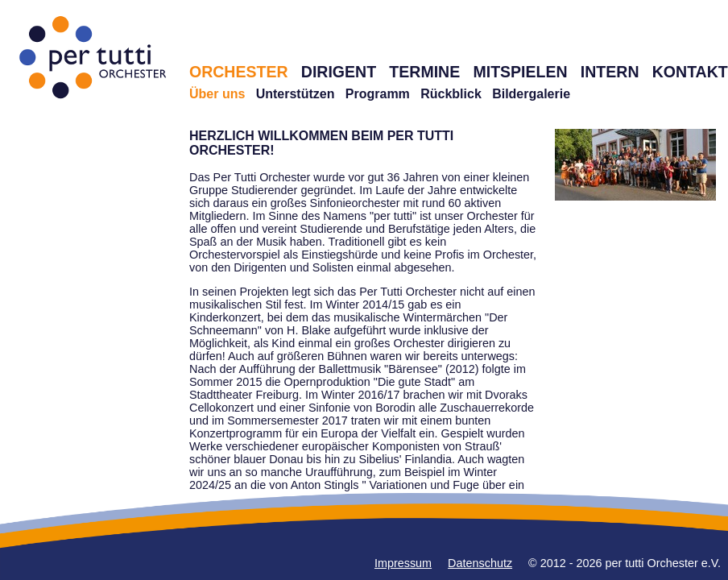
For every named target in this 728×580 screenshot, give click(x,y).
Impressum (403, 563)
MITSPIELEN (520, 72)
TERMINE (424, 72)
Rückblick (451, 94)
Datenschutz (480, 563)
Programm (378, 94)
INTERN (610, 72)
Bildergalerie (531, 94)
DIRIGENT (339, 72)
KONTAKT (690, 72)
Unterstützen (296, 94)
